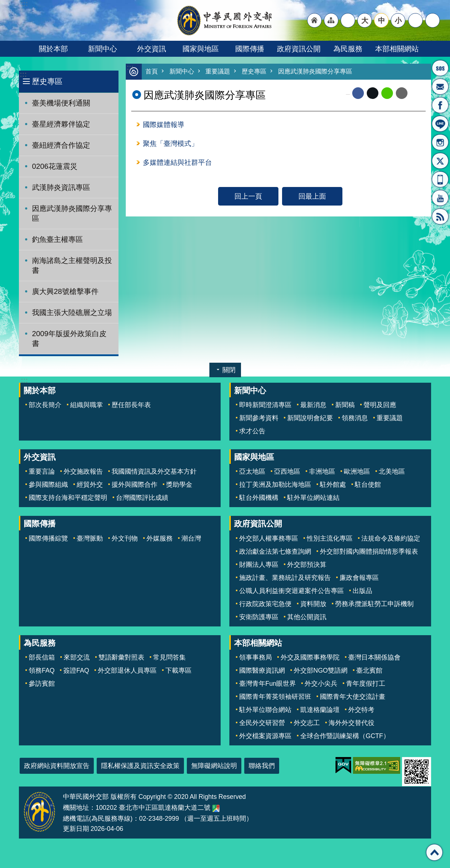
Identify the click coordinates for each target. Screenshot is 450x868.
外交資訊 (152, 49)
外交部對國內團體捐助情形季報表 (369, 552)
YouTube (440, 198)
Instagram (440, 142)
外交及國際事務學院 (310, 657)
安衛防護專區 (259, 617)
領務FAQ (42, 670)
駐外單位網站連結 (313, 498)
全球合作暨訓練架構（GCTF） (345, 736)
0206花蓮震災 (55, 166)
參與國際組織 (48, 485)
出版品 (362, 591)
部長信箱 (440, 87)
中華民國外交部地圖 (216, 808)
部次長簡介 (45, 405)
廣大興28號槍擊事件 (65, 291)
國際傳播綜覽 (48, 538)
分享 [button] (415, 20)
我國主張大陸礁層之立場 (72, 312)
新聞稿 (345, 405)
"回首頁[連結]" (314, 20)
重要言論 (42, 471)
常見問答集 (169, 657)
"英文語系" (348, 20)
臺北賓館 (369, 670)
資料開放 (313, 604)
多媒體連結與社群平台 (177, 164)
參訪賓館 (42, 684)
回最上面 (312, 198)
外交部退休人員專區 (127, 670)
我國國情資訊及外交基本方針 (154, 471)
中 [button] (381, 20)
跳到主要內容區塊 (4, 4)
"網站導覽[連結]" (331, 20)
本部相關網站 (397, 49)
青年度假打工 (366, 684)
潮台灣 (191, 538)
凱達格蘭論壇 (320, 710)
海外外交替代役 (351, 723)
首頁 (152, 72)
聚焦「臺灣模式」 (170, 144)
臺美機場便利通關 (61, 103)
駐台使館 (368, 485)
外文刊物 (125, 538)
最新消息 (313, 405)
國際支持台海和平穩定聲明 (68, 498)
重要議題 (218, 72)
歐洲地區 (357, 471)
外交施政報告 (83, 471)
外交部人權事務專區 (269, 538)
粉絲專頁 (440, 105)
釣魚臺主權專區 (57, 239)
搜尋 (433, 20)
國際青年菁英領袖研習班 (275, 697)
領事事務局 (256, 657)
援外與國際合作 (134, 485)
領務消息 (355, 418)
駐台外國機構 (259, 498)
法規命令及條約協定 (391, 538)
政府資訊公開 (299, 49)
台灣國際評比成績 (142, 498)
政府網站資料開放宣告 (57, 766)
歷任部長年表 (131, 405)
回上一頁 (248, 198)
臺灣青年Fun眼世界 (268, 684)
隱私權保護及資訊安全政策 (140, 766)
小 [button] (398, 20)
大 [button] (365, 20)
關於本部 (53, 49)
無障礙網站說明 (214, 766)
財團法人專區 (259, 565)
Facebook (358, 93)
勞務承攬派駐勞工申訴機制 (374, 604)
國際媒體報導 (164, 125)
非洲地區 (322, 471)
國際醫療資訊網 (262, 670)
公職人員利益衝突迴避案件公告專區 (292, 591)
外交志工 (307, 723)
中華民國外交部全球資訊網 (225, 20)
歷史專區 (47, 81)
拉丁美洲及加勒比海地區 (275, 485)
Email (402, 93)
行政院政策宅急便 (265, 604)
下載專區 (178, 670)
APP (440, 179)
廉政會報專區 (359, 578)
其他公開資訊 (307, 617)
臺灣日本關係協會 (374, 657)
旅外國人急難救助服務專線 (440, 68)
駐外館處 (333, 485)
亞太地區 (252, 471)
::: (23, 74)
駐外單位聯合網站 (265, 710)
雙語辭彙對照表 (121, 657)
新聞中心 (103, 49)
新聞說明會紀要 (310, 418)
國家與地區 (201, 49)
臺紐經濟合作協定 (61, 145)
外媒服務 (160, 538)
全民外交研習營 (262, 723)
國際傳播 (250, 49)
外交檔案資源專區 (265, 736)
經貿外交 (90, 485)
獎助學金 (179, 485)
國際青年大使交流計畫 (353, 697)
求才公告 (252, 431)
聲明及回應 (380, 405)
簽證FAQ (76, 670)
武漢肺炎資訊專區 (61, 187)
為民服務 (348, 49)
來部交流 (77, 657)
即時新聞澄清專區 (265, 405)
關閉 (229, 370)
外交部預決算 (307, 565)
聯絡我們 (262, 766)
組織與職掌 (87, 405)
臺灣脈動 (90, 538)
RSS (440, 216)
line (387, 93)
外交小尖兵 (321, 684)
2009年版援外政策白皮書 (69, 339)
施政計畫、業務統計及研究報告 (285, 578)
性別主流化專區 (330, 538)
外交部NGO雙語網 (321, 670)
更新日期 (76, 829)
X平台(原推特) (440, 161)
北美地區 (392, 471)
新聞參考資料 (259, 418)
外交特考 (361, 710)
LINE (440, 124)
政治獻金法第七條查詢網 (275, 552)
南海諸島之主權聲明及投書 (72, 265)
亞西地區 (287, 471)
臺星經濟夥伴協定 (61, 124)
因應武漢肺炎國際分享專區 (72, 213)
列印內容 (417, 93)
